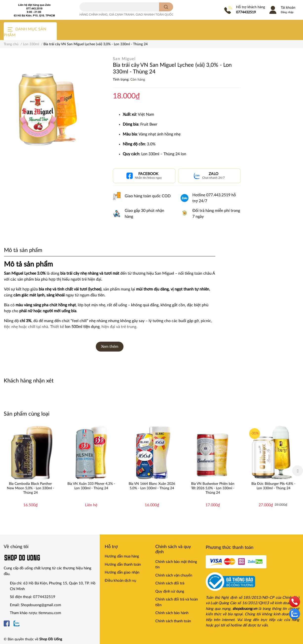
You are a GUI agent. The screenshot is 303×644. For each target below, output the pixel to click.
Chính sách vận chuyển (174, 575)
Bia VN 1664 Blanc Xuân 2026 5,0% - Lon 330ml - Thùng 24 (152, 486)
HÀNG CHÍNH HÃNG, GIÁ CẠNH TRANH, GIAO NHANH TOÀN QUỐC (127, 15)
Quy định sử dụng (170, 591)
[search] (166, 7)
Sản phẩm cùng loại (27, 414)
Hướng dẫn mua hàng (122, 556)
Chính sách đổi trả (170, 583)
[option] (30, 471)
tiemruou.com (50, 613)
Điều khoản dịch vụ (120, 581)
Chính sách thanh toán (173, 621)
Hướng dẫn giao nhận (122, 572)
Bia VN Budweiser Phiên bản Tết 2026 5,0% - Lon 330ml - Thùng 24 (213, 488)
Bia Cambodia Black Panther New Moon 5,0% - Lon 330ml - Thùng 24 (30, 488)
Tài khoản (288, 8)
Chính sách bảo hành (172, 613)
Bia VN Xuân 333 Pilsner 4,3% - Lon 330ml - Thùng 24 (91, 486)
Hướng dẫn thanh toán (123, 565)
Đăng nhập (287, 12)
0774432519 (246, 12)
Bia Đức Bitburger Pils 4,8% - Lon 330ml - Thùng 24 (273, 486)
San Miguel (124, 59)
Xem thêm (110, 347)
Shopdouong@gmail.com (41, 605)
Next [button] (298, 471)
